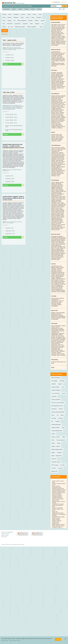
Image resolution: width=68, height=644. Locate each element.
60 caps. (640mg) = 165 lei (11, 120)
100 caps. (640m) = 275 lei (11, 123)
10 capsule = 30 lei (9, 55)
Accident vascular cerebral (59, 484)
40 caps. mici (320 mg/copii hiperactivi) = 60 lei (13, 126)
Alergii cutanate (56, 519)
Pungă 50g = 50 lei (9, 228)
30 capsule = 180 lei (9, 61)
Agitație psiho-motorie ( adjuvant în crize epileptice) (59, 514)
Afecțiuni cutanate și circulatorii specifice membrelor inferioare (57, 496)
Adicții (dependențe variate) (59, 490)
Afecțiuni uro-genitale (57, 508)
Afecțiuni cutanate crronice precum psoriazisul (59, 493)
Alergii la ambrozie (57, 521)
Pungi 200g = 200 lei (9, 182)
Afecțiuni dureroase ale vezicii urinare (58, 500)
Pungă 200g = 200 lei (10, 234)
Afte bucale (55, 512)
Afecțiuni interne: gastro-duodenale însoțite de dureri (58, 505)
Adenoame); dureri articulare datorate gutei (58, 488)
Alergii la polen (56, 522)
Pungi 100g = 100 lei (9, 179)
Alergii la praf (55, 523)
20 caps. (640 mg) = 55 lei (11, 115)
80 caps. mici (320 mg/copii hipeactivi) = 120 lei (13, 130)
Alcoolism (54, 516)
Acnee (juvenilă (56, 486)
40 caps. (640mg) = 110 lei (11, 117)
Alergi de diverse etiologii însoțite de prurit (58, 517)
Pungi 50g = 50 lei (9, 176)
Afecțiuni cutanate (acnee (58, 491)
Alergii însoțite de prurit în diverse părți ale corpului (58, 525)
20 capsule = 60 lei (9, 58)
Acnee (54, 485)
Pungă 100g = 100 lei (10, 231)
